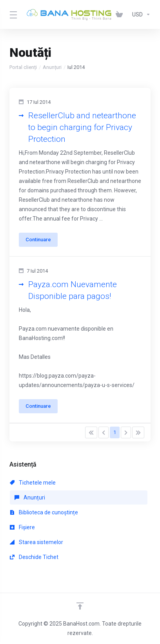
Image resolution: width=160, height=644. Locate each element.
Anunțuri (52, 67)
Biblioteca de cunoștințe (44, 512)
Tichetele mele (33, 483)
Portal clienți (23, 67)
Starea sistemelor (36, 542)
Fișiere (22, 527)
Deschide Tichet (34, 557)
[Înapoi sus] (80, 606)
